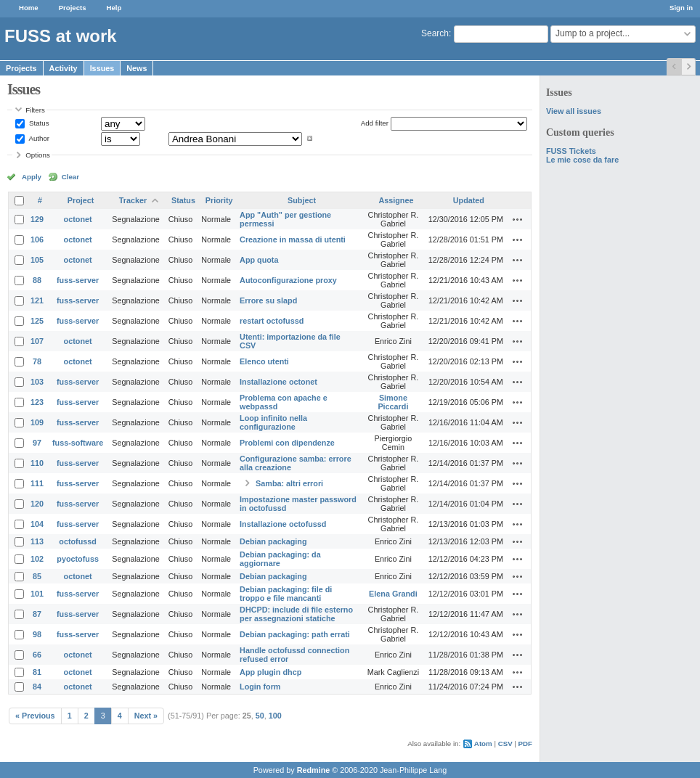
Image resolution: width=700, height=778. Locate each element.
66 (37, 655)
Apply (32, 177)
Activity (64, 68)
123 (37, 402)
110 (37, 463)
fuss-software (78, 443)
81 (37, 672)
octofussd (78, 541)
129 (37, 219)
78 (37, 361)
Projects (73, 8)
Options (38, 155)
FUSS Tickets (571, 151)
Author (38, 138)
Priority (219, 200)
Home (29, 8)
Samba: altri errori (289, 483)
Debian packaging (273, 541)
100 (275, 716)
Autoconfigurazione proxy (288, 280)
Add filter (375, 123)
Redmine (314, 770)
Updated (469, 200)
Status (38, 123)
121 (37, 300)
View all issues (574, 111)
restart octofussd (272, 321)
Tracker (133, 200)
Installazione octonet (278, 382)
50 (260, 716)
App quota (259, 260)
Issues (102, 68)
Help (114, 8)
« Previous (35, 716)
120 (37, 504)
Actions (518, 219)
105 (37, 260)
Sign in (681, 8)
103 (37, 382)
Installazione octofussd (283, 524)
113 (37, 541)
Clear (70, 177)
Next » (146, 716)
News (137, 68)
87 (37, 614)
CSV (505, 744)
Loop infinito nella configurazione (273, 422)
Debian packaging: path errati (295, 634)
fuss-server (78, 280)
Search (435, 33)
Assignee (396, 200)
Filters (35, 110)
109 (37, 422)
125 (37, 321)
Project (81, 200)
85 (37, 576)
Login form (260, 687)
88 (37, 280)
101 (37, 594)
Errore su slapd (268, 300)
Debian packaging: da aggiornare (280, 559)
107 (37, 341)
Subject (302, 200)
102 (37, 559)
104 (37, 524)
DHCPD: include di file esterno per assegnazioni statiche (296, 614)
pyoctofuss (78, 559)
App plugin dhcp (270, 672)
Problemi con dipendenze (287, 443)
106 (37, 239)
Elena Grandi (393, 594)
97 (37, 443)
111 (37, 483)
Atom (483, 744)
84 (37, 687)
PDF (525, 744)
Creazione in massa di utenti (293, 239)
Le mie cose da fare (582, 160)
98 (37, 634)
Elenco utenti (264, 361)
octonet (78, 219)
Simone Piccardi (393, 402)
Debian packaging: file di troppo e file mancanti (286, 594)
